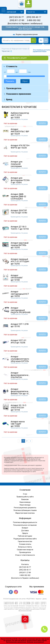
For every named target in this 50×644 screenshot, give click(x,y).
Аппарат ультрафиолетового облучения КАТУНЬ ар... (20, 360)
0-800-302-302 (34, 20)
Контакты (25, 564)
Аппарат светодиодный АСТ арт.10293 (20, 294)
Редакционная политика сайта (25, 539)
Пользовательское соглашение (25, 525)
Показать (10, 81)
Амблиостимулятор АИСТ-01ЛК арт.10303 (20, 115)
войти (28, 6)
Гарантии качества (25, 541)
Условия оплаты (25, 544)
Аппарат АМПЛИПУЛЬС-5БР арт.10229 (20, 131)
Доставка (25, 531)
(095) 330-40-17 (34, 17)
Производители (25, 552)
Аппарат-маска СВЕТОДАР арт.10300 (18, 424)
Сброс (25, 81)
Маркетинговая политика (25, 513)
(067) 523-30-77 (16, 17)
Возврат (25, 528)
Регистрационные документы (25, 508)
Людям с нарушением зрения (25, 34)
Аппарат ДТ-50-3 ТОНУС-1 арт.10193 (20, 228)
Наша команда (25, 502)
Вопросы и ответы (25, 547)
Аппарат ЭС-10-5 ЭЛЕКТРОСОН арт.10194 (18, 408)
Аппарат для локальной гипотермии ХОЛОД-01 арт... (18, 165)
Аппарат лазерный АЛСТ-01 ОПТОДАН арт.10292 (20, 261)
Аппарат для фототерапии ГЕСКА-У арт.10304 (20, 180)
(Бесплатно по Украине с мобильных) (25, 24)
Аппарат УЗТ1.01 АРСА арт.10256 (19, 341)
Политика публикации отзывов (25, 510)
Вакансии (25, 499)
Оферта (25, 533)
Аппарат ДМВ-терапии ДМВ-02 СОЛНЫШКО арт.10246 (18, 198)
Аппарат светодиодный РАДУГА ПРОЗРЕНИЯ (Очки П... (21, 311)
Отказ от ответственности (25, 555)
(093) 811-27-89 (17, 20)
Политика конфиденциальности (25, 522)
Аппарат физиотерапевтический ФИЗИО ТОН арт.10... (22, 391)
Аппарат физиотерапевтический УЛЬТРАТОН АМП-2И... (22, 376)
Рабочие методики (25, 536)
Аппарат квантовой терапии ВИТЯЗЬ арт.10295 (20, 245)
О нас (25, 494)
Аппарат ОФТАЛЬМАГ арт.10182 (17, 278)
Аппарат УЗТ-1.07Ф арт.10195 (20, 325)
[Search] (33, 40)
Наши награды (25, 505)
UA (46, 40)
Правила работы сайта (25, 497)
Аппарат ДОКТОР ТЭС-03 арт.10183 (19, 212)
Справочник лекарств (25, 550)
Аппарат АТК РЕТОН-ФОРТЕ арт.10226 (20, 147)
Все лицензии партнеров (25, 611)
